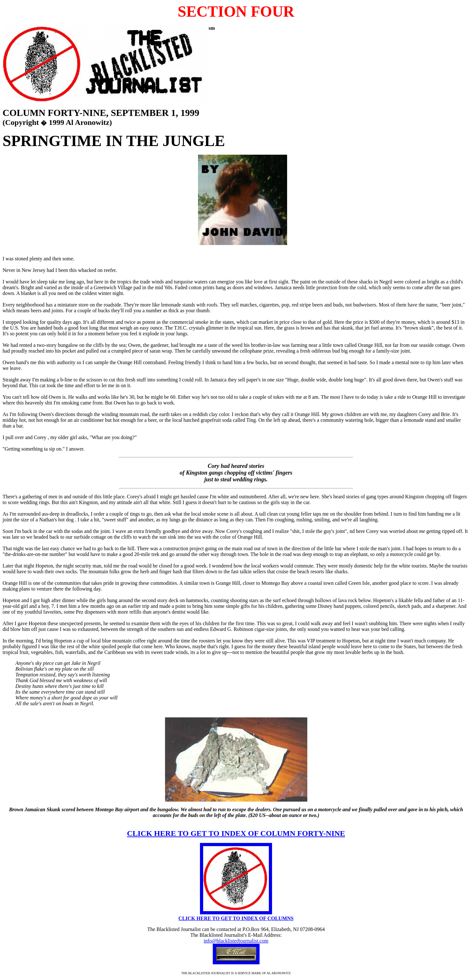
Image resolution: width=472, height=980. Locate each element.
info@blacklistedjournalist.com (236, 941)
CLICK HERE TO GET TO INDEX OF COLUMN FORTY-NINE (236, 833)
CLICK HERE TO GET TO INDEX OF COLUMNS (236, 918)
